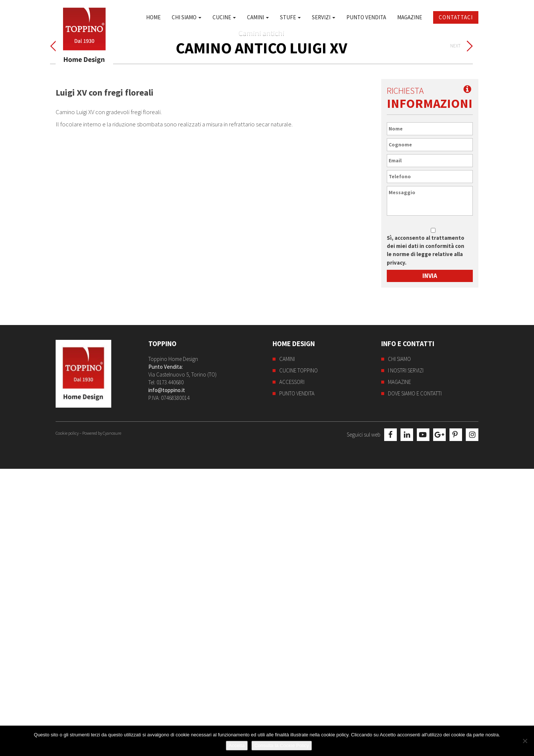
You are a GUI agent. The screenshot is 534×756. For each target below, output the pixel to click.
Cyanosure (112, 720)
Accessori (292, 670)
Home (153, 17)
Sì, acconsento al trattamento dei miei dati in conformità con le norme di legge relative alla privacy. (426, 538)
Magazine (410, 17)
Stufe (290, 17)
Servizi (324, 17)
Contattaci (456, 17)
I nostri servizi (406, 658)
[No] (525, 741)
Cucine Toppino (299, 658)
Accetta (237, 745)
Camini (258, 17)
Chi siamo (187, 17)
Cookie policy (67, 720)
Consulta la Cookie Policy (282, 745)
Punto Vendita (366, 17)
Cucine (224, 17)
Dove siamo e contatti (415, 681)
